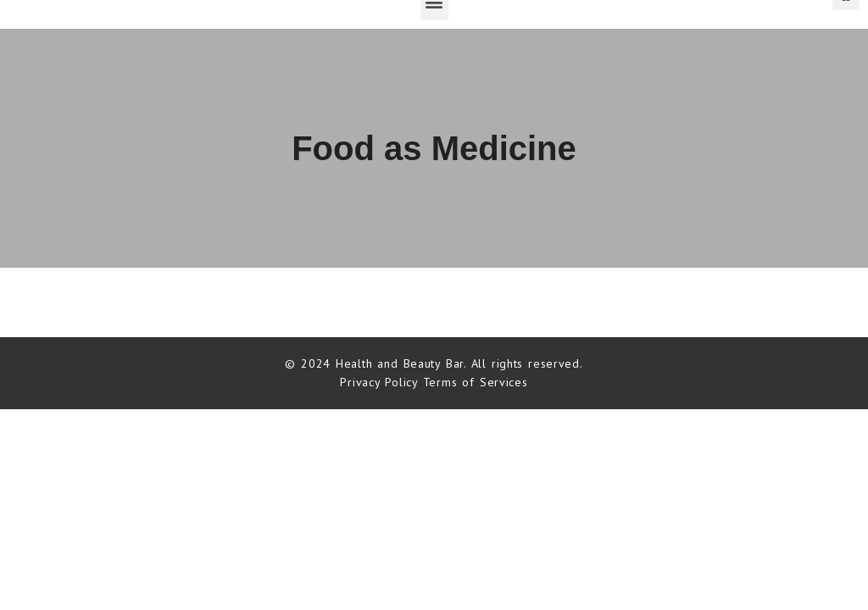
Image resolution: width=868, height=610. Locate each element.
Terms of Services (476, 382)
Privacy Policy (381, 382)
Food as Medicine (434, 148)
